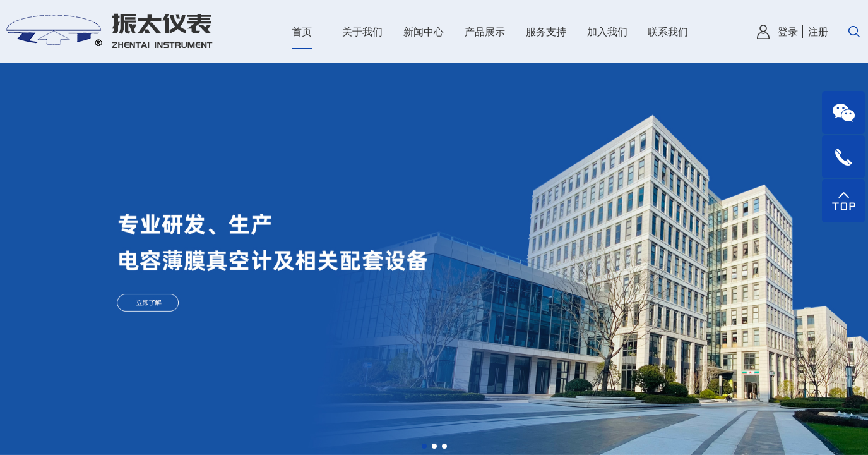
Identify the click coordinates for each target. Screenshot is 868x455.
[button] (424, 446)
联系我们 (668, 32)
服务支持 (546, 32)
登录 (788, 32)
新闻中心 (424, 32)
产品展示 (485, 32)
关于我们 (362, 32)
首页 (302, 32)
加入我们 (607, 32)
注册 (818, 32)
